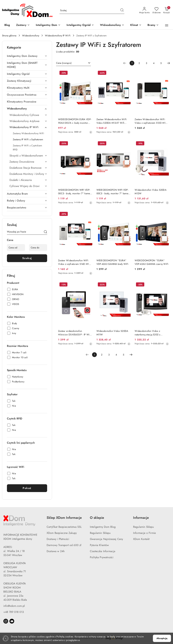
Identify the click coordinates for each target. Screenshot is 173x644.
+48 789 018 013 (14, 612)
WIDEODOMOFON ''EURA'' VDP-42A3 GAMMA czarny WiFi (152, 262)
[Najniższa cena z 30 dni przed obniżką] (91, 132)
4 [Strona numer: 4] (154, 63)
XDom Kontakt (141, 539)
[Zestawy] (23, 25)
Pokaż (27, 488)
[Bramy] (153, 25)
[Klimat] (136, 25)
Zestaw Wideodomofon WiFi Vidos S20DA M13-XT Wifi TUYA (112, 121)
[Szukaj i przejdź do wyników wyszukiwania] (122, 10)
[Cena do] (38, 248)
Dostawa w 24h (56, 551)
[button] (167, 25)
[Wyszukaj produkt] (92, 10)
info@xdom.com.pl (14, 606)
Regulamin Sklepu (100, 533)
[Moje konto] (144, 10)
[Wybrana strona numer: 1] (132, 63)
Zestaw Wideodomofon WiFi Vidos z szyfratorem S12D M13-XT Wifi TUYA (151, 121)
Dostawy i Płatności (58, 539)
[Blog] (7, 25)
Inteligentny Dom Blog (103, 527)
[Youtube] (12, 621)
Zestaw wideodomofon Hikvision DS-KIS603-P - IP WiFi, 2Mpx (75, 333)
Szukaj (27, 258)
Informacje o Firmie (144, 533)
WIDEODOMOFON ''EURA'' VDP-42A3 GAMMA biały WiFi (113, 262)
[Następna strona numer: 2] (168, 63)
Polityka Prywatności (102, 557)
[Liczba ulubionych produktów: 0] (157, 10)
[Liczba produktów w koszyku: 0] (166, 10)
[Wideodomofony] (112, 25)
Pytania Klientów (99, 545)
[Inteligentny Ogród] (80, 25)
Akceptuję (162, 638)
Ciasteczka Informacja (103, 551)
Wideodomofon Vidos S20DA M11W (112, 333)
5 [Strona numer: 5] (161, 63)
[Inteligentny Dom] (48, 25)
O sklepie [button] (97, 518)
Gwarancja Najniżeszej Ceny (106, 539)
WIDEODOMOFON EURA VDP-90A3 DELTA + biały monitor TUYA (75, 121)
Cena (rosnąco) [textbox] (64, 63)
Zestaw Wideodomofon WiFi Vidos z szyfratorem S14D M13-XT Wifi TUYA (74, 262)
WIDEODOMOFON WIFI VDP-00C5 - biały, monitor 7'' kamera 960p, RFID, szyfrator (75, 192)
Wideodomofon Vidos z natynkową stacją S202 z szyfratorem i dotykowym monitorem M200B (147, 333)
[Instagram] (6, 621)
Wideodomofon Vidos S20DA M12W (151, 192)
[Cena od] (16, 248)
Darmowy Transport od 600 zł (64, 545)
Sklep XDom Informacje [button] (64, 518)
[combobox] (73, 63)
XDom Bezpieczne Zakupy (62, 533)
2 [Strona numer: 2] (139, 63)
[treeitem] (27, 56)
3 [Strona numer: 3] (146, 63)
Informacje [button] (141, 518)
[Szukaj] (45, 232)
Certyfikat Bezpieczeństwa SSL (64, 527)
